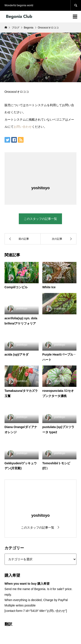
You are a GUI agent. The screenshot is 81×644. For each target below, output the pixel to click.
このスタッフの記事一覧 (40, 219)
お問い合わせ (23, 127)
